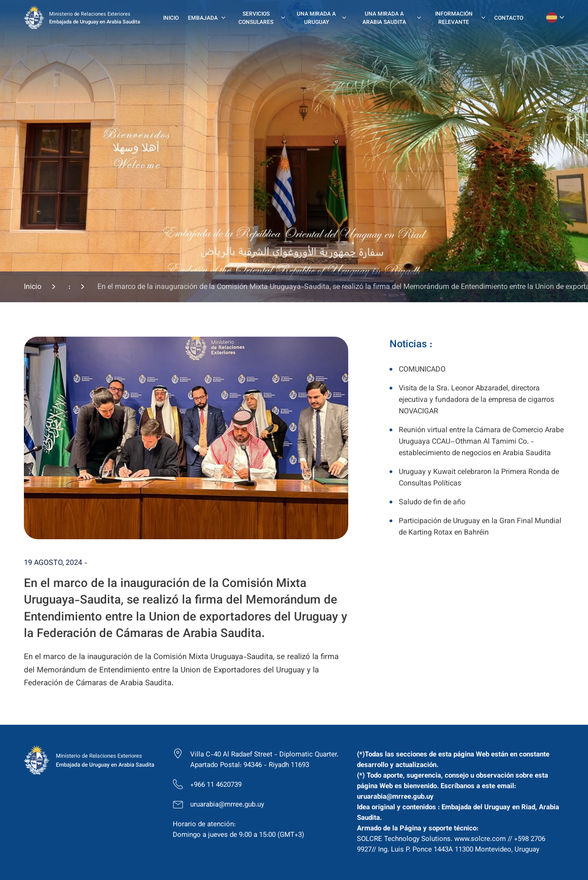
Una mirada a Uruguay (316, 18)
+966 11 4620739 (216, 785)
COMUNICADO (422, 370)
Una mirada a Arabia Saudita (384, 18)
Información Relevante (454, 18)
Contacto (509, 18)
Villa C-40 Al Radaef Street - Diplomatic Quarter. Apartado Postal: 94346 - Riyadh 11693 (264, 760)
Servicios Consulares (256, 18)
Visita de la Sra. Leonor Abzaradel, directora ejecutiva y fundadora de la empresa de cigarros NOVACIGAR (476, 400)
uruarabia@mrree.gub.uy (227, 805)
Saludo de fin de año (432, 503)
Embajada (203, 18)
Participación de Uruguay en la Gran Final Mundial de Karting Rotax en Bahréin (480, 527)
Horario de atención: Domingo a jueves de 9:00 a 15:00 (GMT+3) (238, 830)
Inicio (171, 18)
